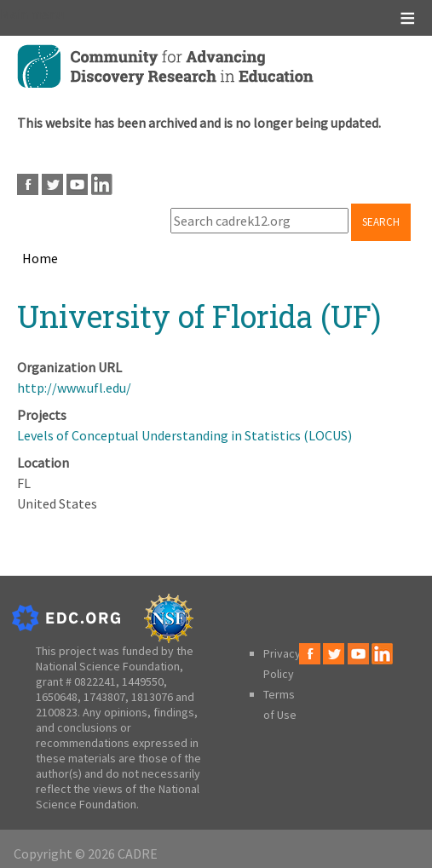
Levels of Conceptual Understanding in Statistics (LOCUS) (184, 435)
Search (381, 222)
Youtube (77, 184)
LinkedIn (102, 184)
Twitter (52, 184)
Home (40, 258)
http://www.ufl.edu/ (74, 388)
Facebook (28, 184)
